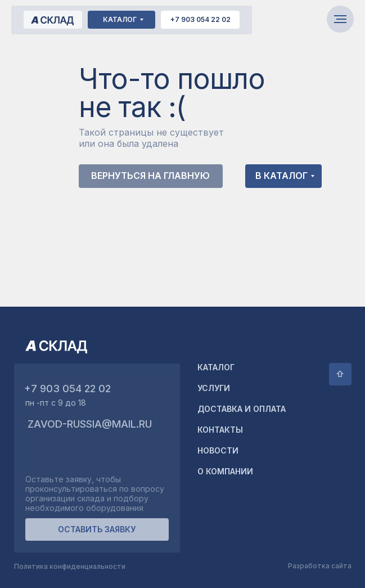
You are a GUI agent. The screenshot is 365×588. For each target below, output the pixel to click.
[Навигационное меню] (340, 19)
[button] (97, 529)
